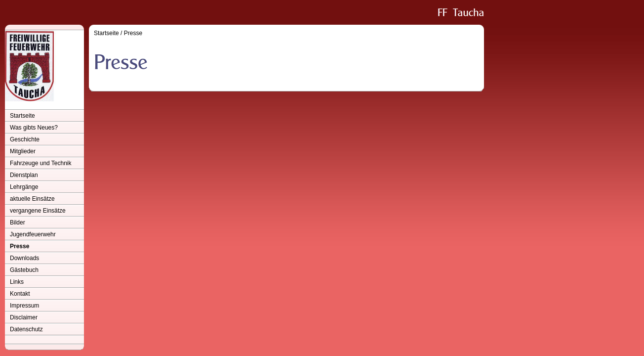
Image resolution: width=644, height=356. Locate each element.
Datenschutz (26, 329)
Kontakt (20, 294)
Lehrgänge (24, 187)
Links (17, 282)
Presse (20, 246)
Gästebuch (24, 270)
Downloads (24, 258)
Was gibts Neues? (34, 128)
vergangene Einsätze (38, 211)
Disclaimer (24, 317)
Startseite (22, 116)
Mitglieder (23, 151)
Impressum (24, 306)
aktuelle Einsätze (32, 199)
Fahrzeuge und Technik (41, 163)
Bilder (18, 222)
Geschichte (25, 139)
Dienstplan (24, 175)
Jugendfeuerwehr (33, 234)
